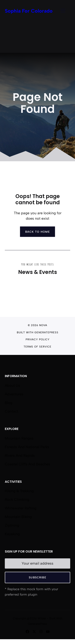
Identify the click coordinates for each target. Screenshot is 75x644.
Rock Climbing (17, 500)
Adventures (14, 394)
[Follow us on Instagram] (41, 632)
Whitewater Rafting (21, 508)
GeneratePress (46, 332)
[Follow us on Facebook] (27, 632)
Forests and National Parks (27, 447)
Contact (11, 411)
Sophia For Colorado (29, 11)
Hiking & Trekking (19, 491)
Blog (9, 403)
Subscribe (37, 577)
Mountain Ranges (19, 438)
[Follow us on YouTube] (48, 632)
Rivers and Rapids (20, 456)
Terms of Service (37, 347)
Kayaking (12, 534)
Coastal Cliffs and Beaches (27, 464)
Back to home (38, 232)
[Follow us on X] (34, 632)
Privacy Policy (38, 339)
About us (12, 386)
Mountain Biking (18, 517)
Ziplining (12, 525)
